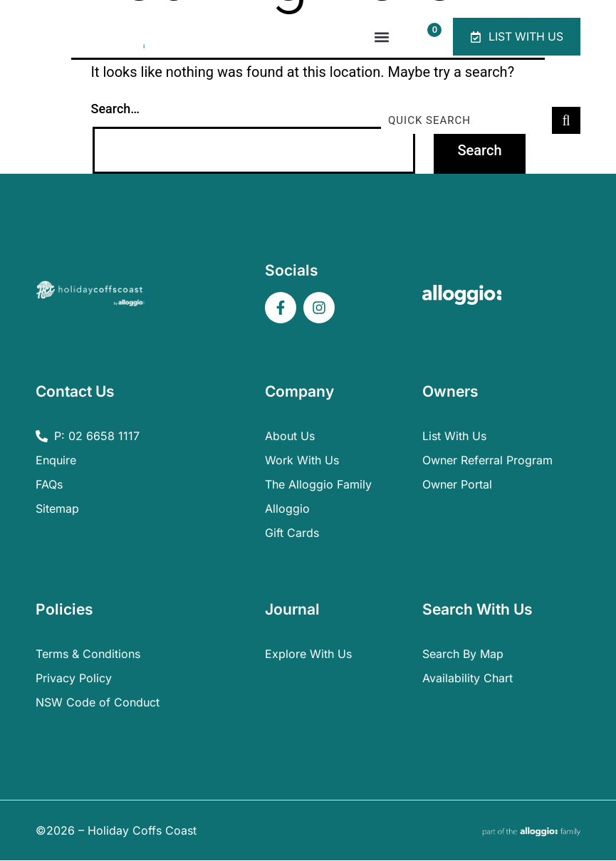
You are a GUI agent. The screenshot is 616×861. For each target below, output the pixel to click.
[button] (379, 37)
